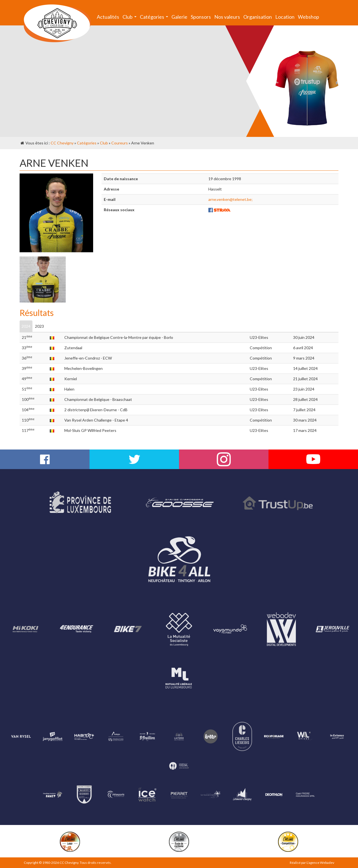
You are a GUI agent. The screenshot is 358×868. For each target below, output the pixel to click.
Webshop (308, 17)
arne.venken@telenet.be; (230, 199)
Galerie (179, 17)
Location (285, 17)
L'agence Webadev (320, 863)
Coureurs (120, 143)
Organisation (258, 17)
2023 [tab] (39, 326)
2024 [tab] (26, 326)
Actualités (108, 17)
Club (130, 18)
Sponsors (201, 17)
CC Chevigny (62, 143)
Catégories (155, 18)
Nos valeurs (227, 17)
